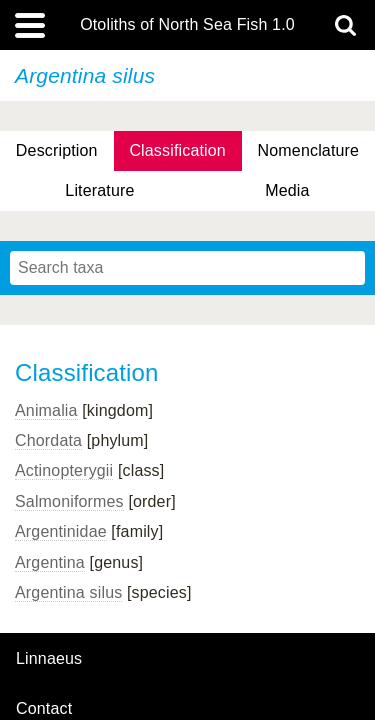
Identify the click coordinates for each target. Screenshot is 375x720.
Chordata (48, 440)
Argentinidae (61, 531)
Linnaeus (49, 659)
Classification (177, 150)
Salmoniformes (69, 501)
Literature (99, 190)
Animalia (46, 410)
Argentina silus (68, 592)
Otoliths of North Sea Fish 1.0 (187, 25)
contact (44, 708)
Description (57, 150)
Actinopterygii (64, 470)
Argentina (50, 562)
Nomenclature (309, 150)
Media (287, 190)
